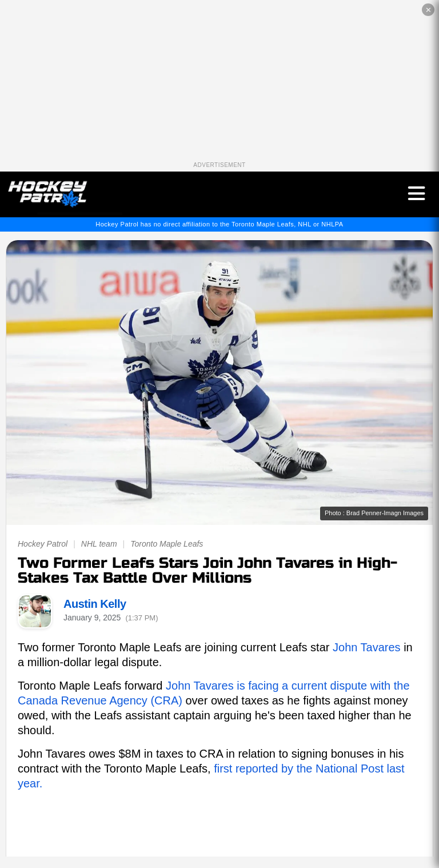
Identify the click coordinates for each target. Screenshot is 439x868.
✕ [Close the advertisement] (428, 10)
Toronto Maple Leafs (167, 544)
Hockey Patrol (43, 544)
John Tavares (367, 647)
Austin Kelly (95, 604)
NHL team (99, 544)
